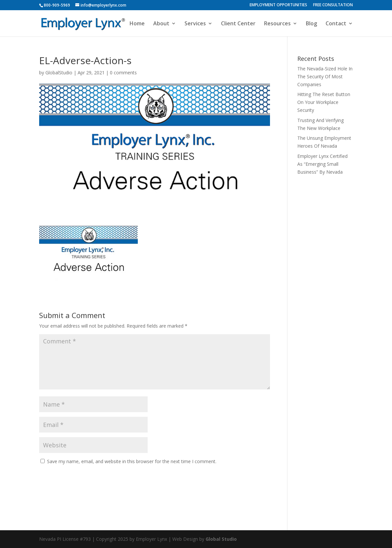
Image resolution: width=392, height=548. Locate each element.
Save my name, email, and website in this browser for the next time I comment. (132, 461)
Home (137, 24)
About (161, 24)
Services (195, 24)
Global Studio (221, 539)
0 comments (123, 73)
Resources (277, 24)
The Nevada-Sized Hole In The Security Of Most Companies (325, 76)
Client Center (238, 24)
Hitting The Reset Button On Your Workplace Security (324, 102)
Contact (336, 24)
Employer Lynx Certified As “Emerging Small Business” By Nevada (322, 164)
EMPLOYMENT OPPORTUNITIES (278, 5)
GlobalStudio (59, 73)
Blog (311, 24)
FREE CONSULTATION (333, 5)
